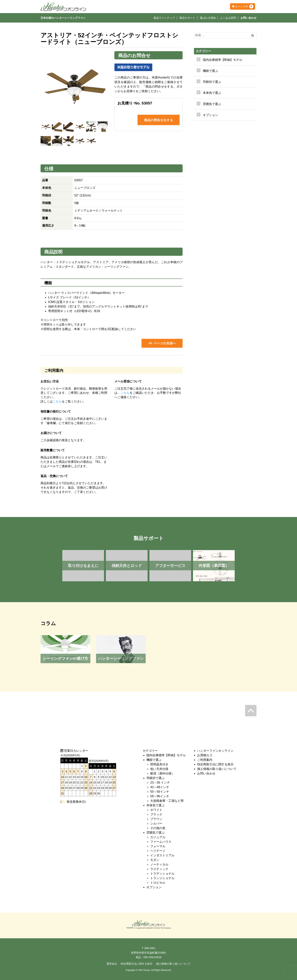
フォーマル (158, 846)
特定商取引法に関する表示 (215, 764)
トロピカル (158, 883)
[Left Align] (253, 35)
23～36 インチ (160, 783)
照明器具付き (159, 764)
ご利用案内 (205, 760)
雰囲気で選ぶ (156, 833)
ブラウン (156, 819)
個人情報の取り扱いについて (217, 769)
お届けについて (51, 433)
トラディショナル (162, 874)
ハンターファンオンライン (215, 751)
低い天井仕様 (159, 769)
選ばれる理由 (208, 18)
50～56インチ (160, 792)
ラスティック (159, 869)
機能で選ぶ (154, 760)
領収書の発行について (56, 412)
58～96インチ (160, 796)
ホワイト (156, 810)
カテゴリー (203, 51)
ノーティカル (159, 864)
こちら (57, 401)
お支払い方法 (50, 381)
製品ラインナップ (164, 18)
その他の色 (158, 828)
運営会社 (112, 964)
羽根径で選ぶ (156, 778)
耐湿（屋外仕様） (162, 773)
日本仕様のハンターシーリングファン (63, 18)
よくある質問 (228, 18)
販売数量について (53, 450)
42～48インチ (160, 787)
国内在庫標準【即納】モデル (223, 60)
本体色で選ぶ (156, 805)
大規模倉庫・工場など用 (167, 801)
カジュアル (158, 837)
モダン (155, 860)
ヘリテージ (158, 851)
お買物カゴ (205, 755)
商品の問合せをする (159, 120)
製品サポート (187, 18)
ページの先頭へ (162, 343)
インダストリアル (162, 855)
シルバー (156, 823)
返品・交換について (54, 476)
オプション (210, 115)
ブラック (156, 814)
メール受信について (128, 381)
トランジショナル (162, 878)
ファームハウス (161, 842)
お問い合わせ (249, 18)
